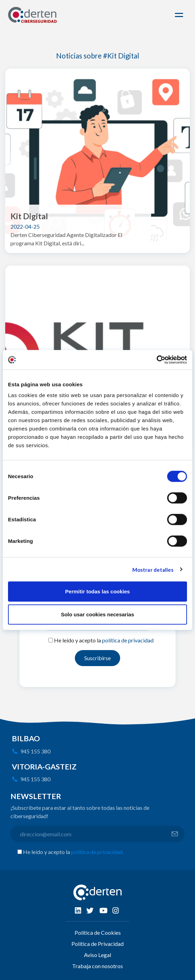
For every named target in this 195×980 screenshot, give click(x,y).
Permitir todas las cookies (97, 591)
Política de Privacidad (97, 944)
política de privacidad (128, 640)
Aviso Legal (97, 955)
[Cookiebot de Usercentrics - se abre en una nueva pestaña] (157, 360)
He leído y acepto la (104, 640)
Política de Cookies (98, 932)
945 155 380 (35, 751)
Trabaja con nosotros (97, 966)
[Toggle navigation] (180, 15)
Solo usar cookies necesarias (97, 614)
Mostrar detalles (153, 569)
